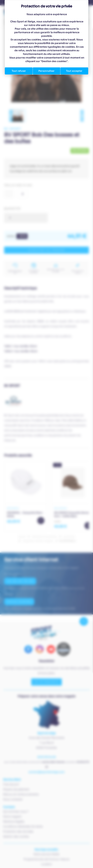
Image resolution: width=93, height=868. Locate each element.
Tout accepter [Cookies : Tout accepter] (74, 71)
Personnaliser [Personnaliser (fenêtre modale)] (46, 71)
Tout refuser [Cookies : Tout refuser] (19, 71)
